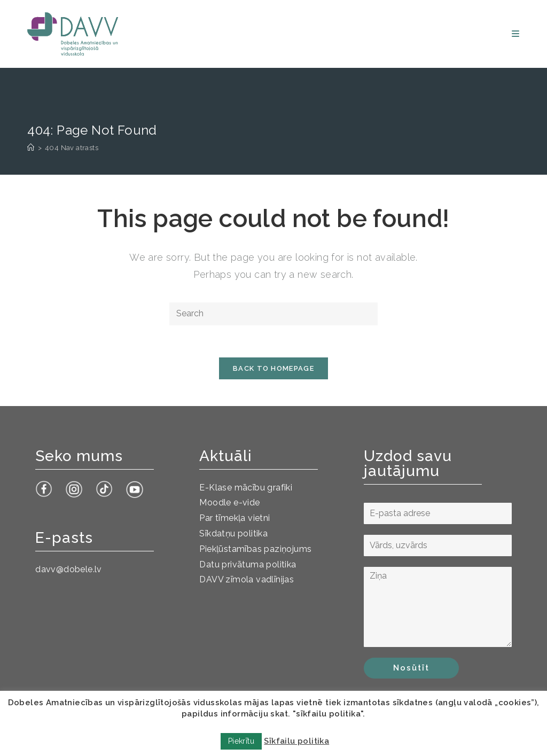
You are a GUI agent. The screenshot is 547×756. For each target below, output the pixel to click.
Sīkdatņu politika (233, 533)
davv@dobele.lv (69, 569)
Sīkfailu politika (296, 741)
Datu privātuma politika (248, 564)
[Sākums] (31, 148)
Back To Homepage (273, 368)
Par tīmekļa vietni (235, 518)
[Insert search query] (273, 314)
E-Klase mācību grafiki (246, 488)
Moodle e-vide (229, 502)
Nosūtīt (411, 668)
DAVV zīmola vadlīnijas (247, 579)
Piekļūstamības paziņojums (255, 549)
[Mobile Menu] (515, 34)
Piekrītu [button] (241, 741)
